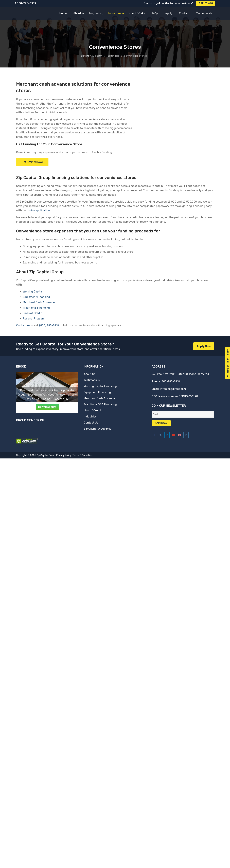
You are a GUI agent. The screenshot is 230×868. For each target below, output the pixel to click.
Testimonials (92, 380)
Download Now (47, 407)
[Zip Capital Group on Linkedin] (167, 435)
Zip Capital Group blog (98, 429)
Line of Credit (93, 410)
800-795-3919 (171, 381)
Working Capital (33, 292)
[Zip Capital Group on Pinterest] (180, 435)
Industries (90, 417)
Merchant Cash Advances (39, 302)
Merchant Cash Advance (99, 398)
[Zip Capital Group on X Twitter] (161, 435)
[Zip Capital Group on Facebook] (154, 435)
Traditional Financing (36, 308)
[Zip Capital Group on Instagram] (186, 435)
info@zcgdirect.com (173, 389)
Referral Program (34, 319)
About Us (90, 374)
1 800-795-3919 (25, 3)
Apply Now (206, 3)
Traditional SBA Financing (100, 404)
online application (39, 210)
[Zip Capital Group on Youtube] (173, 435)
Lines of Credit (32, 313)
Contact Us (91, 423)
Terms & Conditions (83, 455)
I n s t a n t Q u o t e (228, 363)
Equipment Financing (36, 297)
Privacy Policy (64, 455)
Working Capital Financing (100, 386)
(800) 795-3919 (49, 325)
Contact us (23, 325)
